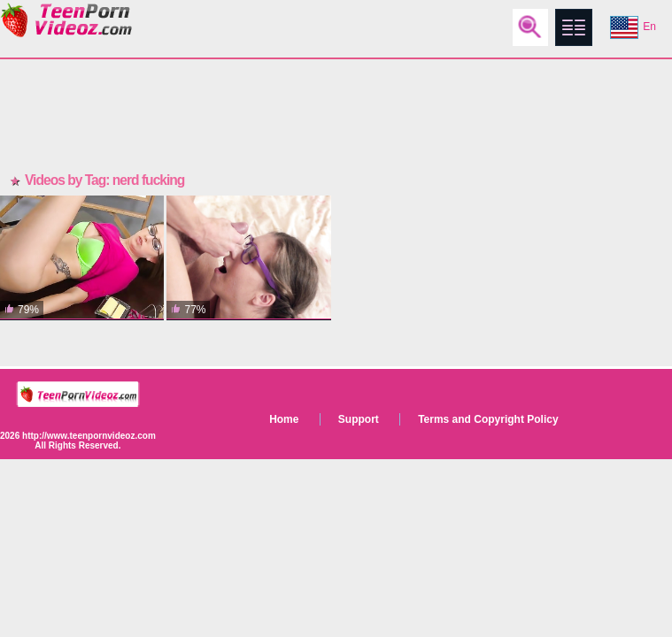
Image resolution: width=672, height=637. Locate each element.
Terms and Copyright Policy (488, 419)
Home (284, 419)
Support (359, 419)
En (633, 27)
